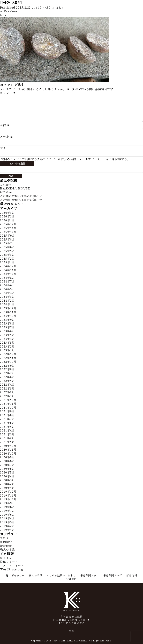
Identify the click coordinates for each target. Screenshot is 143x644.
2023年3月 (7, 343)
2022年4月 (7, 385)
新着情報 (6, 546)
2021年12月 (8, 400)
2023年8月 (7, 324)
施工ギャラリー (15, 576)
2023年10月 (8, 316)
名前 (5, 125)
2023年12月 (8, 308)
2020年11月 (8, 450)
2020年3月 (7, 480)
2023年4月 (7, 339)
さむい (60, 8)
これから (6, 185)
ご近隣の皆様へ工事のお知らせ (21, 196)
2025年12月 (8, 224)
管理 (71, 631)
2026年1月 (7, 221)
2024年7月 (7, 282)
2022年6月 (7, 377)
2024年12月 (8, 266)
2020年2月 (7, 484)
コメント (8, 93)
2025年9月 (7, 236)
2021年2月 (7, 438)
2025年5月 (7, 251)
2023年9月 (7, 320)
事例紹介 (6, 542)
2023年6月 (7, 331)
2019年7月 (7, 511)
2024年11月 (8, 270)
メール (7, 137)
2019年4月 (7, 519)
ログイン (6, 558)
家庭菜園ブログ (113, 576)
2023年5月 (7, 335)
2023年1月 (7, 350)
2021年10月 (8, 408)
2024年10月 (8, 274)
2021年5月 (7, 427)
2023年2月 (7, 347)
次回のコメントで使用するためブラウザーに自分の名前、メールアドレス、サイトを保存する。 (66, 159)
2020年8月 (7, 461)
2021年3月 (7, 435)
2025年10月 (8, 232)
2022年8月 (7, 370)
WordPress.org (12, 570)
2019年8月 (7, 507)
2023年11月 (8, 312)
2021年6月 (7, 423)
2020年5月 (7, 473)
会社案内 (71, 579)
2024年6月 (7, 285)
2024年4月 (7, 293)
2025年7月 (7, 243)
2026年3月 (7, 213)
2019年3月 (7, 522)
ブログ (5, 538)
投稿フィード (9, 562)
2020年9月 (7, 457)
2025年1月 (7, 263)
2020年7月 (7, 465)
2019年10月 (8, 499)
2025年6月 (7, 247)
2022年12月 (8, 354)
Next (6, 15)
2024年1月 (7, 305)
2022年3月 (7, 389)
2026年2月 (7, 217)
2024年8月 (7, 278)
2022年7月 (7, 373)
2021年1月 (7, 442)
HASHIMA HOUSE (15, 189)
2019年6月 (7, 515)
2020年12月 (8, 446)
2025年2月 (7, 259)
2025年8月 (7, 240)
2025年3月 (7, 255)
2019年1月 (7, 530)
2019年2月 (7, 526)
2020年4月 (7, 477)
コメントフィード (12, 566)
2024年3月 (7, 297)
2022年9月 (7, 366)
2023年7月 (7, 328)
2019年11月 (8, 496)
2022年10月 (8, 362)
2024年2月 (7, 301)
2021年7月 (7, 419)
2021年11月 (8, 404)
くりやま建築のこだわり (61, 576)
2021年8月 (7, 415)
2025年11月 (8, 228)
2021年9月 (7, 412)
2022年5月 (7, 381)
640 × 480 (43, 8)
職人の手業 (7, 550)
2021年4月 (7, 431)
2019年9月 (7, 503)
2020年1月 (7, 488)
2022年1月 (7, 396)
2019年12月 (8, 492)
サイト (5, 148)
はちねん (6, 192)
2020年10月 (8, 454)
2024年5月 (7, 289)
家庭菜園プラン (90, 576)
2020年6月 (7, 469)
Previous (9, 11)
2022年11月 (8, 358)
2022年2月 (7, 392)
